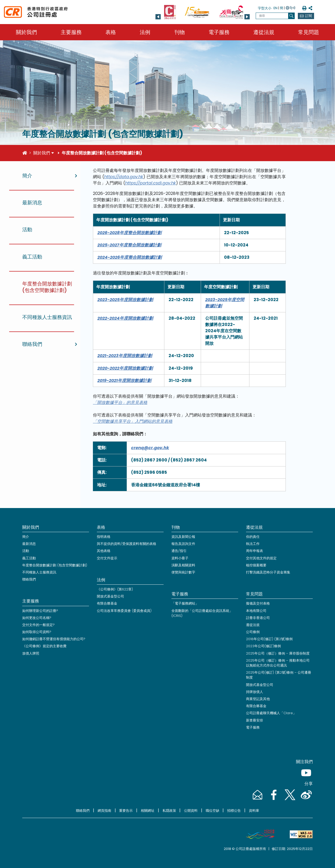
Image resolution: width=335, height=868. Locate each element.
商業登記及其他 (258, 699)
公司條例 (253, 632)
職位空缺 (213, 811)
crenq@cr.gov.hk (150, 448)
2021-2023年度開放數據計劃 (125, 356)
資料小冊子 (180, 558)
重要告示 (126, 811)
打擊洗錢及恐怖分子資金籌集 (268, 572)
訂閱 (309, 16)
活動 (26, 551)
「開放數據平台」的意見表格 (120, 402)
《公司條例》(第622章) (115, 589)
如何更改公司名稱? (37, 618)
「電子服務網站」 (185, 603)
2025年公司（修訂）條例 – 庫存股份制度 (278, 653)
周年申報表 (255, 551)
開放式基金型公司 (110, 596)
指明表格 (104, 537)
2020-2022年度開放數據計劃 (125, 368)
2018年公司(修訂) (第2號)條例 (269, 639)
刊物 (180, 32)
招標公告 (234, 811)
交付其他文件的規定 (261, 558)
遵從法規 (264, 32)
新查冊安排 (255, 720)
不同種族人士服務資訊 (39, 572)
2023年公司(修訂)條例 (263, 646)
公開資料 (191, 811)
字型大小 (265, 8)
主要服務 (71, 32)
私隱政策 (169, 811)
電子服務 (219, 32)
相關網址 (148, 811)
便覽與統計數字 (183, 572)
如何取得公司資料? (37, 632)
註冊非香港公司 (258, 618)
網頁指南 (104, 811)
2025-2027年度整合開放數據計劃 (129, 245)
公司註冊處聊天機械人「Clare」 (271, 713)
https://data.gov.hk (124, 177)
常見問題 (309, 32)
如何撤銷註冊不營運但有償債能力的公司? (54, 639)
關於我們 (26, 32)
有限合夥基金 (107, 603)
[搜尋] (291, 16)
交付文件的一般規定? (38, 625)
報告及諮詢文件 (183, 544)
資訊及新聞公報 (183, 537)
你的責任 (253, 537)
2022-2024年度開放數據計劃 (125, 318)
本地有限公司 (256, 611)
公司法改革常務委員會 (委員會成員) (124, 611)
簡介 (26, 537)
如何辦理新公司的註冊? (40, 611)
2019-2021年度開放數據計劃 (124, 381)
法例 (145, 32)
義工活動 (29, 558)
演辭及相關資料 (183, 565)
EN (275, 8)
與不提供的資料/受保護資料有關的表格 (127, 544)
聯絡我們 (29, 579)
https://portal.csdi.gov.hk (150, 183)
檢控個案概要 (256, 565)
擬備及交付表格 (258, 603)
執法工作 (253, 544)
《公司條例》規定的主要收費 (44, 646)
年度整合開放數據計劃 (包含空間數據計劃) (55, 565)
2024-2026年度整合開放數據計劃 (130, 257)
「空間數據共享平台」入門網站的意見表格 (133, 421)
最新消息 (29, 544)
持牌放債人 (255, 692)
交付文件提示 (107, 558)
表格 (111, 32)
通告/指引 (179, 551)
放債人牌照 (31, 653)
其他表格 (104, 551)
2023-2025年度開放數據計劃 (125, 300)
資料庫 (254, 811)
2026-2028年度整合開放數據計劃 (129, 233)
